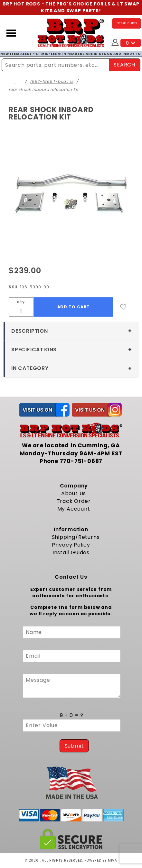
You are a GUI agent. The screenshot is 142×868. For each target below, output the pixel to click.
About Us (74, 493)
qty (21, 302)
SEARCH (124, 65)
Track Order (74, 501)
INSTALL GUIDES (127, 23)
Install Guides (71, 552)
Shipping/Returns (76, 537)
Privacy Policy (71, 545)
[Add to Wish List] (123, 307)
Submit (74, 746)
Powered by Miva (101, 860)
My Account (74, 509)
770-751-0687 (81, 461)
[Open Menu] (11, 33)
